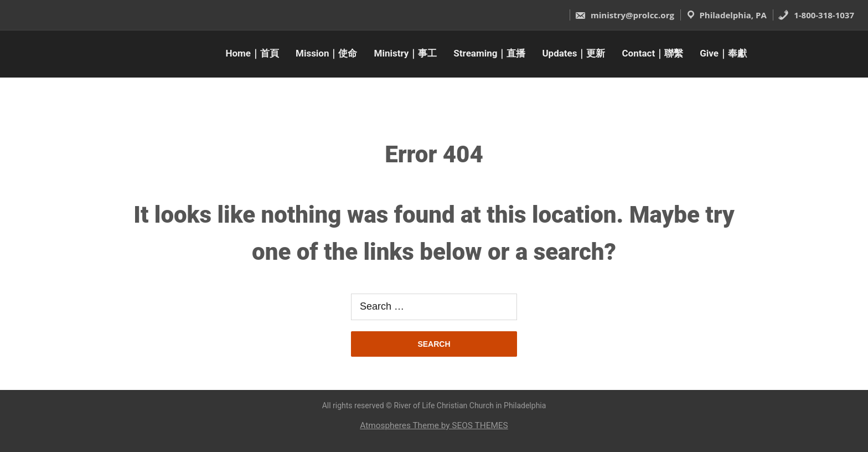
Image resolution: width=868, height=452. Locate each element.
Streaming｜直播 (489, 53)
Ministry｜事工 (406, 53)
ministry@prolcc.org (624, 15)
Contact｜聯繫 (653, 53)
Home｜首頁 (253, 53)
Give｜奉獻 (723, 53)
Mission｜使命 (326, 53)
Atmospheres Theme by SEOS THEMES (434, 425)
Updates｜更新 (573, 53)
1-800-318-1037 (816, 15)
